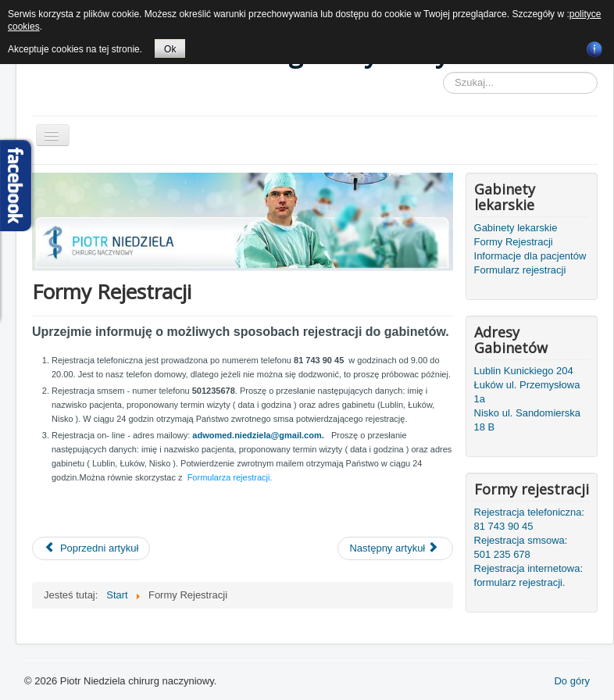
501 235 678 (502, 554)
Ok (170, 49)
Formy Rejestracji (514, 242)
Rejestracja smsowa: (521, 540)
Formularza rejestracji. (230, 477)
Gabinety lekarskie (516, 228)
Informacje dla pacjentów (530, 256)
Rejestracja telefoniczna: (530, 512)
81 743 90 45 (504, 526)
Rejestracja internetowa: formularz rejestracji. (528, 575)
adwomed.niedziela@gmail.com (257, 435)
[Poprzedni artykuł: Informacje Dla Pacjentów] (91, 548)
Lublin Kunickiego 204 (524, 371)
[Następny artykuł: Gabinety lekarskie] (395, 548)
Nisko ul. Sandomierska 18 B (528, 420)
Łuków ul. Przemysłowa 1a (527, 392)
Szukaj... (443, 72)
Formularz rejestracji (520, 270)
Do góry (572, 681)
